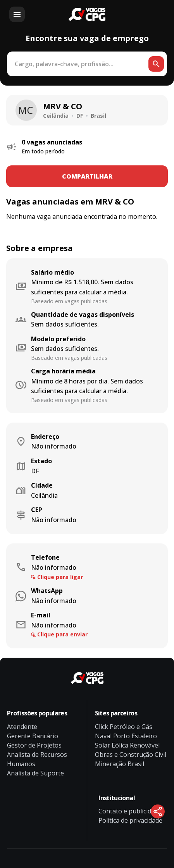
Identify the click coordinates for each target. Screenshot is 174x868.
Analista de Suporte (35, 773)
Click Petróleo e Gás (124, 727)
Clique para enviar (62, 634)
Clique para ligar (60, 577)
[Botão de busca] (156, 64)
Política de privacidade (130, 820)
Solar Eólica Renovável (127, 745)
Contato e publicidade (130, 811)
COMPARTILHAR (87, 176)
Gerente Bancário (33, 736)
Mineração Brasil (120, 764)
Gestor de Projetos (34, 745)
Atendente (22, 727)
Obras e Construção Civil (131, 755)
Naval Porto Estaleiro (126, 736)
